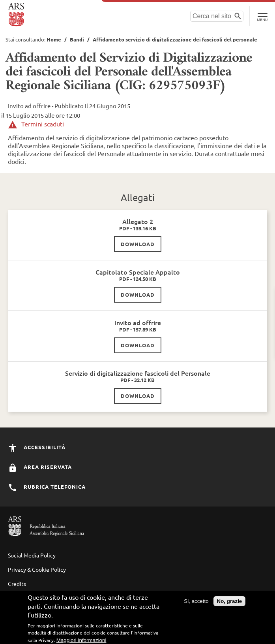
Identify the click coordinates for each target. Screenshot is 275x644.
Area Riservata (40, 467)
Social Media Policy (32, 555)
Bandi (77, 39)
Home (54, 39)
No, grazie (230, 604)
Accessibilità (37, 447)
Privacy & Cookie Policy (37, 569)
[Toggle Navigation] (262, 16)
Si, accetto (196, 604)
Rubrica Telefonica (47, 487)
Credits (17, 584)
